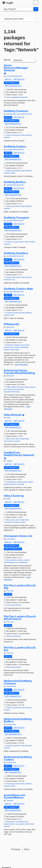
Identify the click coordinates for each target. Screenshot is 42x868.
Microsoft (18, 76)
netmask (7, 347)
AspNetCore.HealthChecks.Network (19, 454)
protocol (17, 135)
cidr (12, 347)
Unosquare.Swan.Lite (18, 536)
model (22, 439)
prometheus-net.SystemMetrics (15, 796)
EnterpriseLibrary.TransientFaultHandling (19, 372)
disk (32, 824)
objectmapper (9, 562)
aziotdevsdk (11, 114)
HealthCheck (11, 482)
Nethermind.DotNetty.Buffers (18, 720)
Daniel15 (10, 800)
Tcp (19, 484)
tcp (13, 135)
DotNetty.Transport (16, 218)
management (16, 97)
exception (8, 392)
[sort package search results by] (24, 60)
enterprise (20, 387)
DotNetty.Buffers (15, 182)
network (25, 97)
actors (13, 439)
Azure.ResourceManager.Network (16, 68)
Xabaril (9, 461)
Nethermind (11, 686)
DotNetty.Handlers (16, 253)
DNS (22, 484)
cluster (23, 522)
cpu (17, 824)
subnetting (24, 347)
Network (7, 484)
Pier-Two (10, 591)
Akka (8, 418)
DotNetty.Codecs (15, 147)
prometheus (11, 822)
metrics (28, 824)
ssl (14, 280)
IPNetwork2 (11, 324)
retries (10, 389)
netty (23, 135)
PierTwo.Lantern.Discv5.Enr (20, 649)
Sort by (7, 60)
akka (8, 439)
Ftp (16, 484)
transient (17, 389)
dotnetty (29, 135)
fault (22, 389)
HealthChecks (22, 482)
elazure (33, 387)
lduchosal (10, 327)
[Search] (36, 9)
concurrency (9, 441)
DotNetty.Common (16, 111)
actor (17, 439)
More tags (15, 350)
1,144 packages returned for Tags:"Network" (20, 41)
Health (30, 482)
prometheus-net (22, 822)
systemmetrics (9, 824)
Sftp (12, 484)
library (27, 387)
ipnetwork (10, 345)
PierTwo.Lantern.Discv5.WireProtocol (20, 618)
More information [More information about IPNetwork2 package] (21, 364)
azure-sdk (11, 76)
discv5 (19, 605)
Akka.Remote (13, 415)
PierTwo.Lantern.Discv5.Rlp (20, 587)
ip (21, 345)
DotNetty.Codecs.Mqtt (18, 289)
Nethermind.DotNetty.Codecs (18, 758)
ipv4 (24, 345)
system (22, 824)
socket (9, 135)
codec (13, 173)
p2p (14, 605)
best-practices (11, 560)
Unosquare (11, 539)
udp (16, 242)
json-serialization (21, 562)
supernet (7, 350)
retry (6, 389)
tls (11, 280)
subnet (17, 347)
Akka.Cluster (12, 496)
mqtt (12, 315)
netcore (20, 560)
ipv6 (28, 345)
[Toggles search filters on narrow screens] (36, 19)
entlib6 (13, 387)
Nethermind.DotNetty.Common (18, 682)
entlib (8, 387)
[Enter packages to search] (18, 9)
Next (27, 849)
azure (8, 97)
